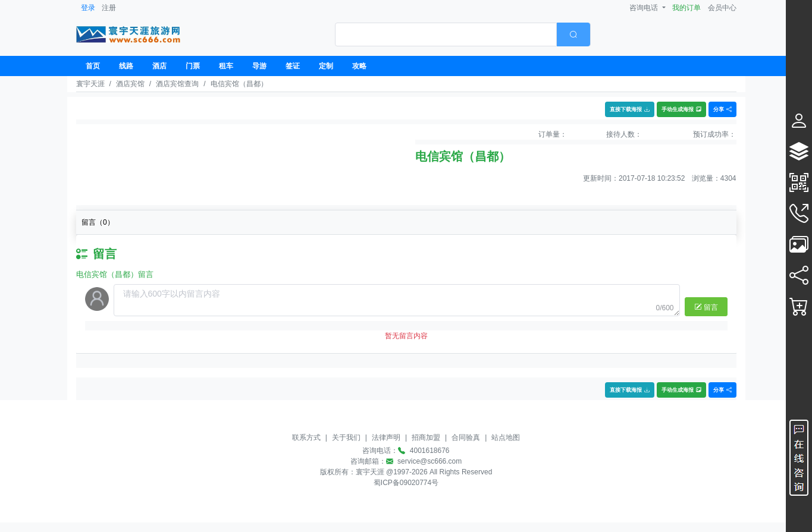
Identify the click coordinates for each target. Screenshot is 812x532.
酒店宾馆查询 (177, 84)
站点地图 (506, 437)
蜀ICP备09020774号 (406, 483)
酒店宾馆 (130, 84)
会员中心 (722, 8)
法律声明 (386, 437)
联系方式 (306, 437)
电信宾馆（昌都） (239, 84)
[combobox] (463, 34)
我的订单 (686, 8)
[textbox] (446, 34)
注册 (109, 8)
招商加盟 (426, 437)
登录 (88, 8)
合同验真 (466, 437)
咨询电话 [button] (645, 8)
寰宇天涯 (90, 84)
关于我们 (346, 437)
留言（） (98, 222)
